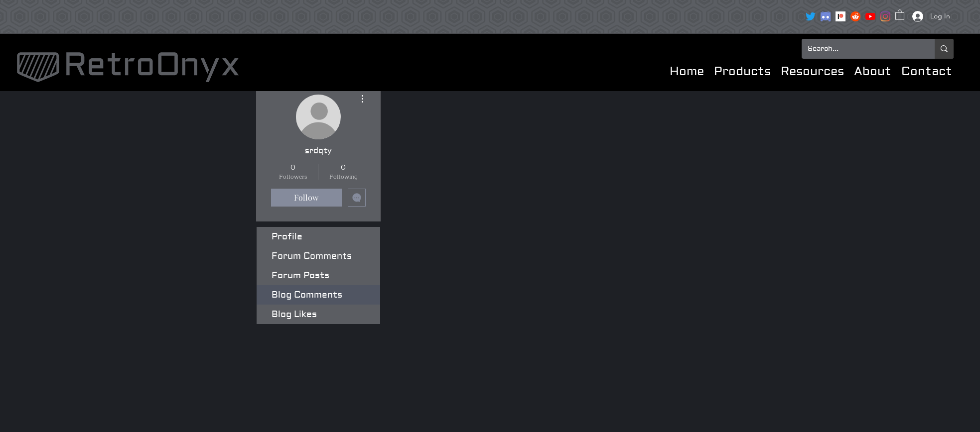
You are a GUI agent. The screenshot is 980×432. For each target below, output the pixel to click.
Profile (287, 237)
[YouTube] (870, 16)
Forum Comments (312, 256)
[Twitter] (811, 16)
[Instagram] (885, 16)
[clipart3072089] (826, 16)
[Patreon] (840, 16)
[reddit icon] (855, 16)
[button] (900, 14)
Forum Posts (300, 275)
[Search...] (861, 49)
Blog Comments (307, 295)
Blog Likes (294, 314)
